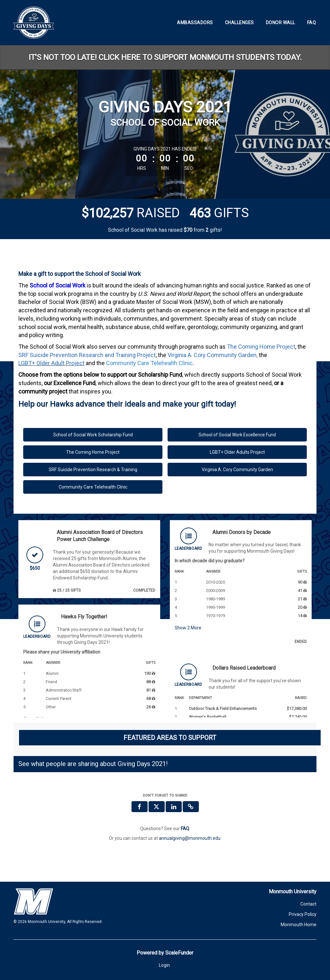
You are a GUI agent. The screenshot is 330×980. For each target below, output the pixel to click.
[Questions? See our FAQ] (185, 829)
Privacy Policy (303, 914)
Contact (308, 904)
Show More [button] (188, 628)
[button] (191, 807)
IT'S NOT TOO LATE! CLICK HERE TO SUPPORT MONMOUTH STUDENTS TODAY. (165, 57)
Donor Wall (281, 23)
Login (164, 965)
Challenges (239, 23)
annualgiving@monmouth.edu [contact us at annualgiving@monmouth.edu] (190, 838)
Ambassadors (195, 23)
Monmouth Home (299, 925)
